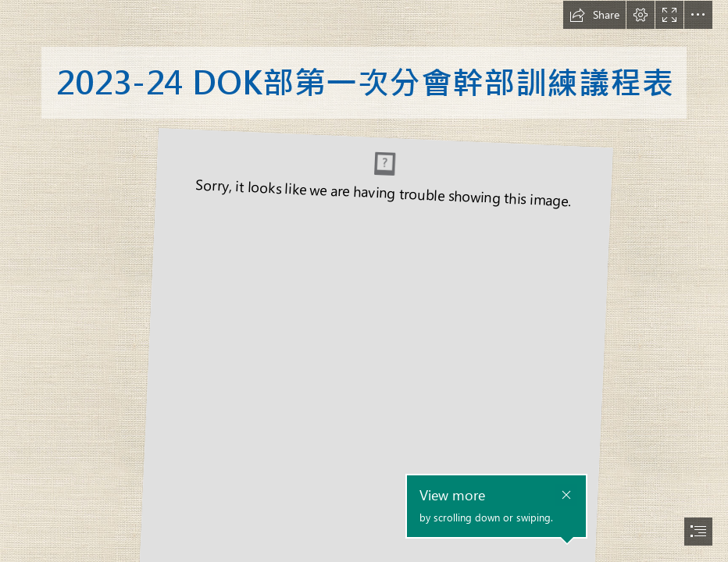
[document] (364, 281)
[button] (594, 15)
